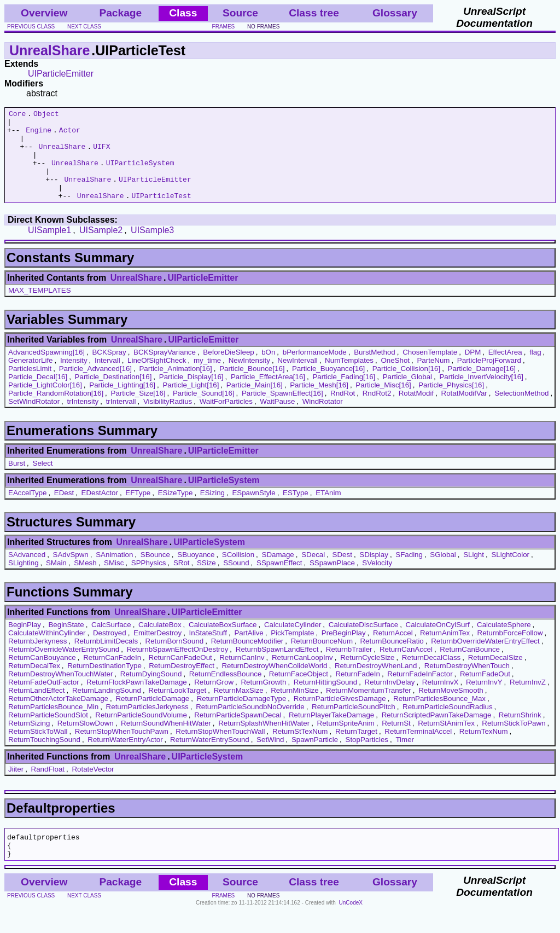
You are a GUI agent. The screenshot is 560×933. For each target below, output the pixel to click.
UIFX (101, 154)
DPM (473, 370)
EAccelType (27, 511)
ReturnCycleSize (367, 676)
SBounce (155, 573)
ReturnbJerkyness (37, 659)
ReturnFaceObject (299, 692)
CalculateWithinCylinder (47, 651)
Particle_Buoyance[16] (328, 387)
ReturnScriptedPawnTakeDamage (437, 733)
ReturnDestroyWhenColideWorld (274, 684)
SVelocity (377, 581)
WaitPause (277, 419)
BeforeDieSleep (228, 370)
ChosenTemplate (430, 370)
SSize (206, 581)
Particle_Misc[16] (383, 403)
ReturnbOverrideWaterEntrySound (64, 667)
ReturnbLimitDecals (106, 659)
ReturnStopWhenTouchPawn (122, 749)
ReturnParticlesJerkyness (147, 725)
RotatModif (416, 411)
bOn (268, 370)
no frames (263, 27)
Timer (405, 758)
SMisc (114, 581)
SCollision (238, 573)
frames (224, 27)
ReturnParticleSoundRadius (447, 725)
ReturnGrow (214, 700)
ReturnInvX (441, 700)
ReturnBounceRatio (392, 659)
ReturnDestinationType (104, 684)
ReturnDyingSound (151, 692)
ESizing (212, 511)
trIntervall (121, 419)
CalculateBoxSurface (223, 643)
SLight (474, 573)
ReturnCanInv (242, 676)
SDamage (278, 573)
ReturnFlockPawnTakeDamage (137, 700)
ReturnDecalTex (34, 684)
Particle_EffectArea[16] (268, 395)
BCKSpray (109, 370)
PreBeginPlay (344, 651)
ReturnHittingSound (325, 700)
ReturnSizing (29, 741)
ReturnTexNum (484, 749)
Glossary (395, 13)
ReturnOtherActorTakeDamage (58, 717)
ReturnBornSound (175, 659)
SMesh (85, 581)
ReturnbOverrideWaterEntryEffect (485, 659)
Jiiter (16, 787)
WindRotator (323, 419)
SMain (56, 581)
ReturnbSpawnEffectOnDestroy (178, 667)
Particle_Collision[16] (406, 387)
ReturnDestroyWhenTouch (467, 684)
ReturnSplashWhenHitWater (264, 741)
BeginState (66, 643)
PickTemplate (292, 651)
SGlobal (443, 573)
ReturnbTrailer (349, 667)
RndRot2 (377, 411)
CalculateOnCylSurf (438, 643)
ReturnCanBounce (470, 667)
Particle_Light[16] (191, 403)
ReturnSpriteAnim (346, 741)
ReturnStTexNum (300, 749)
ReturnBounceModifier (247, 659)
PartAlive (249, 651)
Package (120, 13)
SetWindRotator (34, 419)
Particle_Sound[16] (204, 411)
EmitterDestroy (157, 651)
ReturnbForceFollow (510, 651)
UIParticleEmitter (61, 74)
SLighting (24, 581)
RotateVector (93, 787)
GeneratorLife (31, 378)
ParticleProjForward (489, 378)
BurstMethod (375, 370)
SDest (342, 573)
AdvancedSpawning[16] (46, 370)
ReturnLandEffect (37, 708)
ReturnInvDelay (390, 700)
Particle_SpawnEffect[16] (282, 411)
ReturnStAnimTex (446, 741)
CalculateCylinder (293, 643)
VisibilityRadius (168, 419)
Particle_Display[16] (191, 395)
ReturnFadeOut (485, 692)
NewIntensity (249, 378)
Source (240, 13)
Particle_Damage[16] (482, 387)
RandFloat (48, 787)
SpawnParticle (315, 758)
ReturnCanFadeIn (112, 676)
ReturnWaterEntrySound (210, 758)
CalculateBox (160, 643)
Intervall (107, 378)
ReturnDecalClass (431, 676)
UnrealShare (49, 50)
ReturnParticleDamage (152, 717)
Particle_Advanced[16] (95, 387)
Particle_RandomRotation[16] (56, 411)
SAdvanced (27, 573)
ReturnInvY (484, 700)
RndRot (343, 411)
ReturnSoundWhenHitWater (166, 741)
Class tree (314, 13)
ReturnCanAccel (406, 667)
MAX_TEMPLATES (40, 308)
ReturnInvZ (528, 700)
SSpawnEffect (279, 581)
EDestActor (100, 511)
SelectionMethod (521, 411)
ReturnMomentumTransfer (369, 708)
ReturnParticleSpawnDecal (238, 733)
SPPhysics (149, 581)
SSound (236, 581)
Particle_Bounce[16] (252, 387)
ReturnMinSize (294, 708)
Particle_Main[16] (255, 403)
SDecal (313, 573)
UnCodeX (351, 926)
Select (43, 481)
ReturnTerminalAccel (418, 749)
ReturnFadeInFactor (420, 692)
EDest (64, 511)
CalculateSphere (504, 643)
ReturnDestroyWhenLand (376, 684)
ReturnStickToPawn (514, 741)
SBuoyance (196, 573)
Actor (70, 135)
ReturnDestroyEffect (182, 684)
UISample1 (49, 248)
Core (17, 115)
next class (84, 27)
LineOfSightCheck (157, 378)
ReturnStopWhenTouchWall (220, 749)
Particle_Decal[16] (38, 395)
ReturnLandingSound (107, 708)
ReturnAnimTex (445, 651)
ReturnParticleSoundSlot (48, 733)
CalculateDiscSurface (363, 643)
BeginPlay (25, 643)
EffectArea (505, 370)
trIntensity (83, 419)
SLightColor (510, 573)
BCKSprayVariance (165, 370)
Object (46, 115)
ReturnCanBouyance (42, 676)
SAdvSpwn (71, 573)
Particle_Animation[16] (175, 387)
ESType (296, 511)
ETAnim (328, 511)
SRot (182, 581)
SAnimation (114, 573)
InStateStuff (208, 651)
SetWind (270, 758)
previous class (31, 27)
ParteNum (433, 378)
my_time (207, 378)
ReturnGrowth (263, 700)
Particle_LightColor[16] (45, 403)
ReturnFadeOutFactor (44, 700)
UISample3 (152, 248)
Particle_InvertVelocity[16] (481, 395)
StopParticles (367, 758)
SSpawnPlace (332, 581)
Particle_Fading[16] (344, 395)
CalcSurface (111, 643)
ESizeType (176, 511)
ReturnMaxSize (239, 708)
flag (535, 370)
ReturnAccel (393, 651)
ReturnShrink (520, 733)
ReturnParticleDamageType (242, 717)
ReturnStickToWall (38, 749)
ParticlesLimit (30, 387)
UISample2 (101, 248)
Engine (39, 135)
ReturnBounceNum (322, 659)
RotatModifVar (464, 411)
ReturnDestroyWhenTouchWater (60, 692)
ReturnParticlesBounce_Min (53, 725)
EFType (138, 511)
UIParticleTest (161, 213)
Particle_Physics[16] (451, 403)
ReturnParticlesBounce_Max (439, 717)
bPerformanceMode (315, 370)
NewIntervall (297, 378)
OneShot (395, 378)
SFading (409, 573)
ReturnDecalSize (495, 676)
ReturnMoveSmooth (451, 708)
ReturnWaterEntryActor (125, 758)
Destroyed (110, 651)
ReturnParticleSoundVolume (141, 733)
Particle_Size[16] (138, 411)
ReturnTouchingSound (44, 758)
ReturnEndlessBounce (226, 692)
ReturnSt (396, 741)
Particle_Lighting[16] (122, 403)
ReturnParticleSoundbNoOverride (250, 725)
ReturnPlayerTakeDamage (331, 733)
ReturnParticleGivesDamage (340, 717)
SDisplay (374, 573)
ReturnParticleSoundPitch (354, 725)
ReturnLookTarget (177, 708)
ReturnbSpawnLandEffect (277, 667)
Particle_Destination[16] (113, 395)
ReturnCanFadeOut (180, 676)
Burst (17, 481)
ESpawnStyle (253, 511)
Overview (44, 13)
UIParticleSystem (140, 174)
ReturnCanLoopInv (302, 676)
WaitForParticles (226, 419)
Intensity (74, 378)
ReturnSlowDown (86, 741)
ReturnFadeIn (358, 692)
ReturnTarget (356, 749)
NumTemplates (349, 378)
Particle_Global (407, 395)
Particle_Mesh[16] (319, 403)
